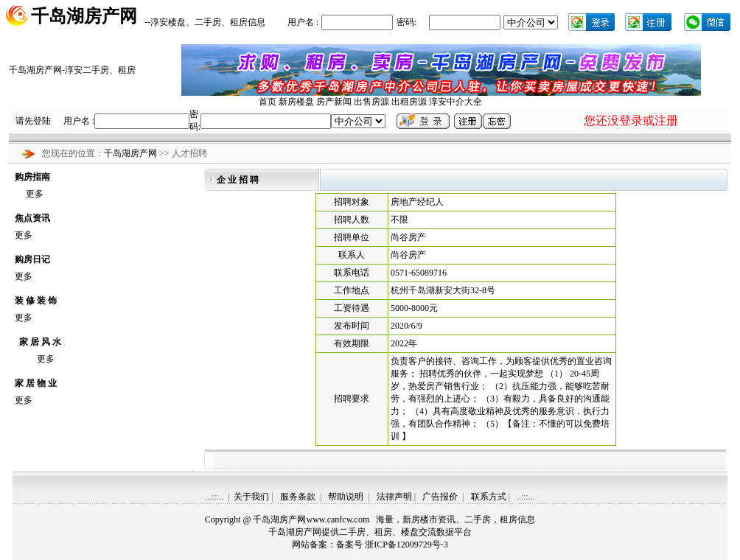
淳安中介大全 (455, 102)
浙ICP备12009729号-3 (406, 545)
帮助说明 (346, 497)
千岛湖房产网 (132, 153)
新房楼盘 (296, 102)
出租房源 (409, 102)
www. (338, 519)
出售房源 (371, 102)
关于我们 (251, 497)
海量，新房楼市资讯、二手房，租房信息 (455, 519)
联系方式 (489, 497)
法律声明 (394, 497)
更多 (35, 194)
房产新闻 (334, 102)
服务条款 (298, 497)
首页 (268, 102)
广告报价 (440, 497)
